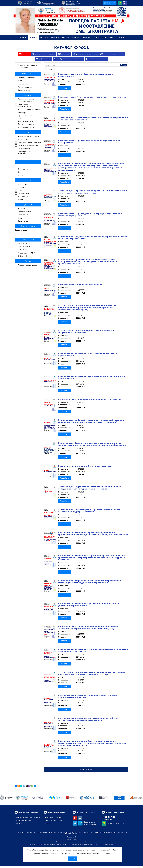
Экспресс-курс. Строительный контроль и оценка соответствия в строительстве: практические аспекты (93, 192)
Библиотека (87, 37)
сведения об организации (105, 37)
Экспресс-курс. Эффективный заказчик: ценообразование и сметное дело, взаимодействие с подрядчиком (90, 582)
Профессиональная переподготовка (27, 817)
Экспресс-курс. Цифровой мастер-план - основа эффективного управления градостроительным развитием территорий (91, 421)
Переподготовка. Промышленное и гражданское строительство (92, 97)
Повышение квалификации (24, 820)
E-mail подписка (90, 824)
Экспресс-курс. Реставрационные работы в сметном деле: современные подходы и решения (89, 511)
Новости (55, 37)
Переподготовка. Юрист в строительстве (80, 285)
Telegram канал (90, 822)
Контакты (121, 37)
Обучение (33, 37)
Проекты (44, 37)
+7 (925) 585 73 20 (108, 817)
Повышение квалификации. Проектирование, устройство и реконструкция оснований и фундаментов (89, 719)
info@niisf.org (107, 819)
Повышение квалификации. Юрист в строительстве (85, 466)
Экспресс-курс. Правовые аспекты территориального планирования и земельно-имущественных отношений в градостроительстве (88, 262)
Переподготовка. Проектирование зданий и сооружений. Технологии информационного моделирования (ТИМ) (88, 628)
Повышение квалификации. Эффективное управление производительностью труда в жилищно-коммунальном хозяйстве (93, 534)
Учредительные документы (53, 820)
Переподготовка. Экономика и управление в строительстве (90, 399)
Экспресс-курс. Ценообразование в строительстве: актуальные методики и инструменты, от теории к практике (92, 673)
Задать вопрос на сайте (116, 823)
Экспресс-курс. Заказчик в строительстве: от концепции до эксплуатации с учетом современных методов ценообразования (92, 444)
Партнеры (66, 37)
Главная (22, 37)
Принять (72, 859)
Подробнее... (65, 88)
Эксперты (75, 37)
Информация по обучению (53, 817)
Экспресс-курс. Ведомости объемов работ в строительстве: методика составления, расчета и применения (90, 488)
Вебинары (18, 824)
